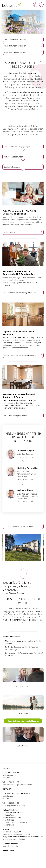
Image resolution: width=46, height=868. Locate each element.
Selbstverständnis (10, 844)
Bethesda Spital (9, 815)
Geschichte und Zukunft (12, 832)
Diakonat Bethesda (10, 810)
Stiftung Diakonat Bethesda (16, 793)
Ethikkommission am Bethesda (15, 822)
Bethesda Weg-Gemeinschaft (14, 839)
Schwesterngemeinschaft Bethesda (16, 834)
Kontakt (7, 789)
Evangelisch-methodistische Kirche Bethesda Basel (23, 837)
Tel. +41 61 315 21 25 (11, 782)
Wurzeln (6, 829)
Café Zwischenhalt (12, 773)
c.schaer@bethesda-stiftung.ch (15, 805)
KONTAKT (7, 768)
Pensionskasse (8, 825)
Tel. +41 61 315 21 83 (11, 803)
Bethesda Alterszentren (12, 817)
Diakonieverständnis (11, 846)
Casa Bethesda (8, 820)
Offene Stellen (8, 851)
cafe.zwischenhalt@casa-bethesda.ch (17, 784)
